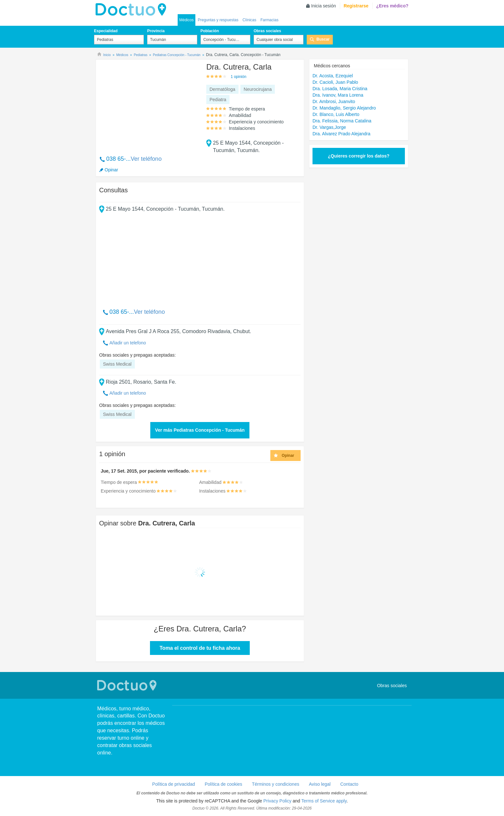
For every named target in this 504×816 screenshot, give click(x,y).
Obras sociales (267, 31)
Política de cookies (224, 784)
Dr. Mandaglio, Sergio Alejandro (344, 108)
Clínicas (250, 20)
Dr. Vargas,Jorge (329, 127)
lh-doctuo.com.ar (133, 10)
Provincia (156, 31)
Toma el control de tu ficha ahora (200, 648)
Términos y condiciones (276, 784)
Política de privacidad (174, 784)
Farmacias (269, 20)
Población (210, 31)
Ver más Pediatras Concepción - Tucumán (200, 430)
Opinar (111, 170)
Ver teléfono (146, 159)
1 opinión (239, 77)
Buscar (323, 39)
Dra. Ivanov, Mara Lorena (338, 95)
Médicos (187, 20)
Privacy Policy (277, 801)
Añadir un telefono (128, 343)
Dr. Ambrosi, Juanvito (334, 101)
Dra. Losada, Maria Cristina (340, 89)
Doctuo (128, 685)
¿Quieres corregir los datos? (359, 156)
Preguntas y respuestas (218, 20)
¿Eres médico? (392, 6)
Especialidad (106, 31)
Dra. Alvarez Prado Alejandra (341, 134)
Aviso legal (320, 784)
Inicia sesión (324, 6)
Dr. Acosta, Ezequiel (333, 76)
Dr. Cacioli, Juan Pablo (335, 82)
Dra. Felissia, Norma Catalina (342, 121)
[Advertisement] (148, 104)
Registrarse (356, 6)
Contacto (349, 784)
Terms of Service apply (324, 801)
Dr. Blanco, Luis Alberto (336, 114)
